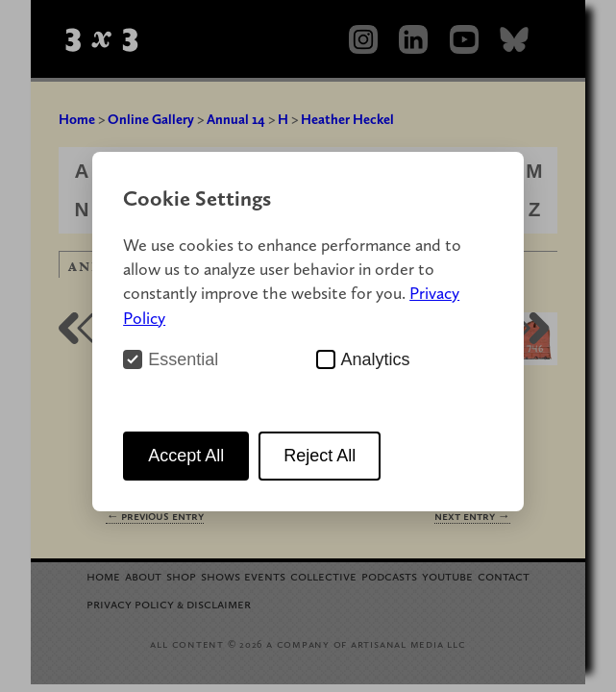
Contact (504, 575)
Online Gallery (151, 119)
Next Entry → (472, 516)
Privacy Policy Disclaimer (169, 603)
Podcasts (389, 575)
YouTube (447, 575)
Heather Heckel (347, 119)
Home (77, 119)
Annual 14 (236, 119)
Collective (323, 575)
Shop (181, 575)
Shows (221, 575)
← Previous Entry (155, 516)
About (143, 575)
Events (265, 575)
